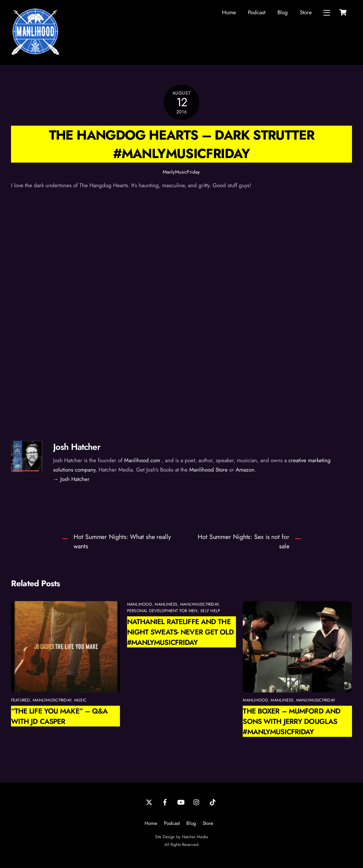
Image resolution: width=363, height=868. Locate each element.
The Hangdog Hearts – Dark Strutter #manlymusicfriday (182, 144)
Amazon (245, 470)
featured (21, 700)
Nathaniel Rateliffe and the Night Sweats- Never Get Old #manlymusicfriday (180, 632)
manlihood (140, 605)
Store (306, 12)
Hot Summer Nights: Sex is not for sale (244, 542)
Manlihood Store (208, 470)
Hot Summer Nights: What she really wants (122, 542)
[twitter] (149, 802)
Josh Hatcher (77, 447)
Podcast (257, 12)
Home (229, 12)
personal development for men (162, 611)
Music (80, 700)
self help (210, 611)
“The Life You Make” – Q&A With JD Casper (59, 716)
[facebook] (165, 802)
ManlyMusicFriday (181, 172)
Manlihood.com (142, 461)
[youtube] (181, 802)
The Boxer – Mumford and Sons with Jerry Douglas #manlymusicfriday (292, 722)
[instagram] (197, 802)
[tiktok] (213, 802)
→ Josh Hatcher (71, 479)
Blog (283, 12)
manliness (166, 605)
